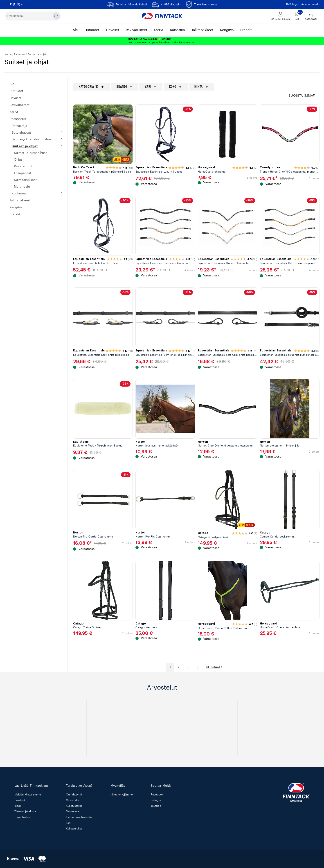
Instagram (157, 800)
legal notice (22, 817)
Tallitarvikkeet (20, 200)
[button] (304, 96)
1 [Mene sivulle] (170, 667)
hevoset (112, 30)
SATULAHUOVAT (21, 133)
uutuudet (92, 30)
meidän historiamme (28, 795)
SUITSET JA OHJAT (25, 146)
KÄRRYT (14, 112)
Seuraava (215, 667)
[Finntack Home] (162, 16)
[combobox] (33, 16)
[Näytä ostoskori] (311, 16)
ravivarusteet (136, 30)
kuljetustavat (74, 806)
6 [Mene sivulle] (198, 667)
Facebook (157, 795)
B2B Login (293, 4)
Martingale (22, 187)
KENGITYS (16, 207)
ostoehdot (73, 800)
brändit (246, 30)
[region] (196, 87)
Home (8, 54)
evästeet (20, 800)
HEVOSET (15, 98)
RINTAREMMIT (23, 166)
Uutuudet (16, 91)
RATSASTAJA (19, 126)
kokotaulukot (74, 829)
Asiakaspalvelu (310, 4)
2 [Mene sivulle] (179, 667)
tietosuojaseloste (25, 812)
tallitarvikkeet (202, 30)
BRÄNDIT (15, 214)
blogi (18, 806)
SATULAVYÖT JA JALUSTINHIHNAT (32, 139)
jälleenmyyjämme (122, 795)
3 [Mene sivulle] (188, 667)
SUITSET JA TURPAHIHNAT (30, 153)
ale (75, 30)
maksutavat (73, 812)
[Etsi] (56, 16)
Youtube (156, 806)
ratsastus (177, 30)
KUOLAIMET (19, 194)
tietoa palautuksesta (79, 817)
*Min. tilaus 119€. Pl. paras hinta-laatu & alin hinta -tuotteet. (162, 41)
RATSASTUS (19, 54)
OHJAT (18, 160)
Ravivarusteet (19, 105)
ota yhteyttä (74, 795)
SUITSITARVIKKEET (25, 180)
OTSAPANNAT (23, 173)
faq (68, 823)
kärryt (159, 30)
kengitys (227, 30)
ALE (12, 84)
